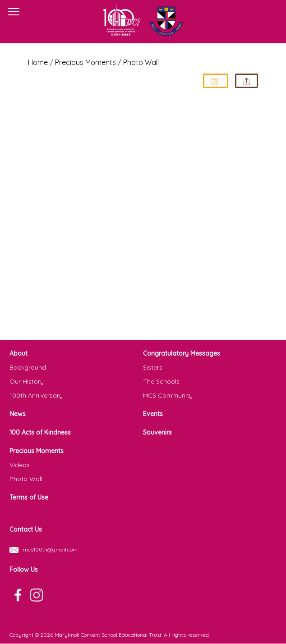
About (18, 353)
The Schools (161, 381)
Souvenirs (157, 432)
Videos (20, 465)
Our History (27, 381)
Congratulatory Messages (182, 353)
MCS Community (168, 395)
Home (38, 62)
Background (28, 367)
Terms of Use (29, 497)
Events (153, 414)
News (18, 414)
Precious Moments (37, 451)
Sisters (153, 367)
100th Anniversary (36, 395)
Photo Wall (141, 62)
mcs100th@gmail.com (50, 549)
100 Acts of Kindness (40, 432)
